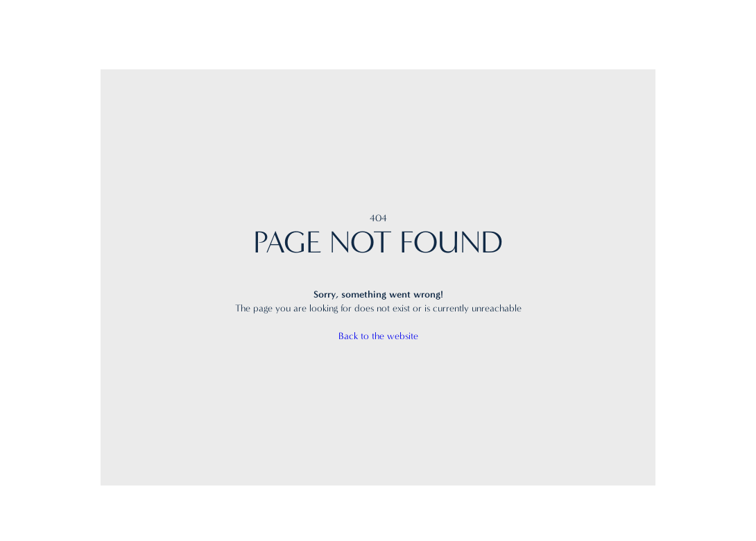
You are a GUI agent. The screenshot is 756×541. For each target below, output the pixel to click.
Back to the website (378, 336)
